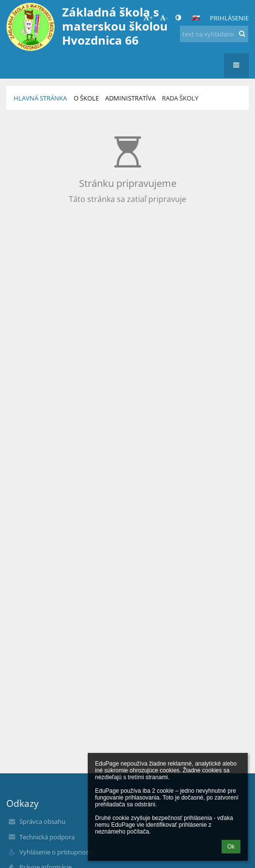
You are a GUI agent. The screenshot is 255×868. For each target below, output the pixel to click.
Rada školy (180, 98)
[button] (196, 18)
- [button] (164, 17)
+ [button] (148, 17)
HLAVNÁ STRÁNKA (40, 98)
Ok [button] (231, 847)
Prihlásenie (229, 18)
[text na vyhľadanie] (214, 34)
